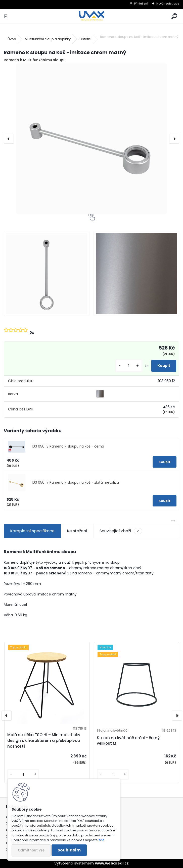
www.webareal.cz (112, 863)
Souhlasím (69, 850)
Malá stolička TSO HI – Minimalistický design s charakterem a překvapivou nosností (44, 741)
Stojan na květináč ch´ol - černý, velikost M (129, 741)
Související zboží (121, 531)
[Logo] (92, 16)
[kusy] (129, 366)
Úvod (12, 39)
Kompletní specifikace (32, 531)
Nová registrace (168, 4)
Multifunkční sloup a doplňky (48, 39)
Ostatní (85, 39)
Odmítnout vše (31, 850)
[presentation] (9, 139)
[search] (174, 16)
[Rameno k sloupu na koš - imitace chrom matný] (91, 139)
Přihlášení (141, 4)
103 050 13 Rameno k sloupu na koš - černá (68, 446)
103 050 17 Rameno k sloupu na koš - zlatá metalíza (75, 483)
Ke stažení (77, 531)
